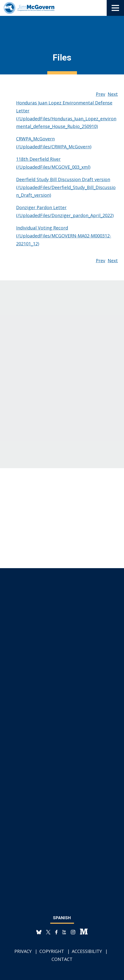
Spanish (62, 918)
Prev (100, 94)
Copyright (52, 951)
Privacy (23, 951)
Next (113, 94)
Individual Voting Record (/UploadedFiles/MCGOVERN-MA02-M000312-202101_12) (64, 236)
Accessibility (87, 951)
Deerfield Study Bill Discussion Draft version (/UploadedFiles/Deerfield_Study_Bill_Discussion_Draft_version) (66, 187)
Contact (62, 959)
